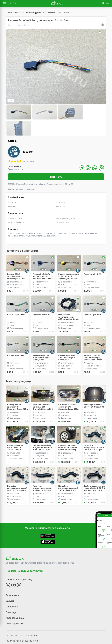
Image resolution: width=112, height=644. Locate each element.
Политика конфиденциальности (22, 624)
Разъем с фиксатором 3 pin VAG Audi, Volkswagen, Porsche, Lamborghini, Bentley (69, 260)
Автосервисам (14, 607)
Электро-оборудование (35, 13)
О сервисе (12, 590)
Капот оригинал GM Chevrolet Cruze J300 (94, 389)
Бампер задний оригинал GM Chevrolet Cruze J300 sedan (17, 390)
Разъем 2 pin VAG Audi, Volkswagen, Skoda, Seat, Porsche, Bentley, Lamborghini (94, 341)
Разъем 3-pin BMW (16, 339)
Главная (9, 13)
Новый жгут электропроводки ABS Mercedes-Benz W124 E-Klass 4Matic (68, 300)
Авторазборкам (15, 601)
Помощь (11, 596)
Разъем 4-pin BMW (93, 298)
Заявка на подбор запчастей (25, 554)
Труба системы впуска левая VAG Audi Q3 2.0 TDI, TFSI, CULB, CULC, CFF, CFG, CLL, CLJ (94, 472)
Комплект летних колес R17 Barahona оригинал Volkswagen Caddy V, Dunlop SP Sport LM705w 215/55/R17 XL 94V (69, 431)
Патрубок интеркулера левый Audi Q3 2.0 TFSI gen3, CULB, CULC (43, 472)
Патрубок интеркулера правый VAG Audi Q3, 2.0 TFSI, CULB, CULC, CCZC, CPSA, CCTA (69, 472)
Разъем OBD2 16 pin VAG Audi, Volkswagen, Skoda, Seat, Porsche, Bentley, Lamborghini (17, 260)
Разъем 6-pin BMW (93, 258)
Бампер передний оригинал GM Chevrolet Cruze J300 (43, 390)
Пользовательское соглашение (21, 619)
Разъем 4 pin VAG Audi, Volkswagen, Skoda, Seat (67, 341)
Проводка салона (54, 13)
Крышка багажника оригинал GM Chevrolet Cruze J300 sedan (68, 390)
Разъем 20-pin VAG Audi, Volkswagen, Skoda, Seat (41, 341)
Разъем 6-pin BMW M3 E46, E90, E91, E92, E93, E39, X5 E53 (43, 260)
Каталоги (19, 13)
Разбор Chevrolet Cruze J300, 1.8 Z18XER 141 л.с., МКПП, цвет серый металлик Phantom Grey (16, 431)
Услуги (10, 584)
